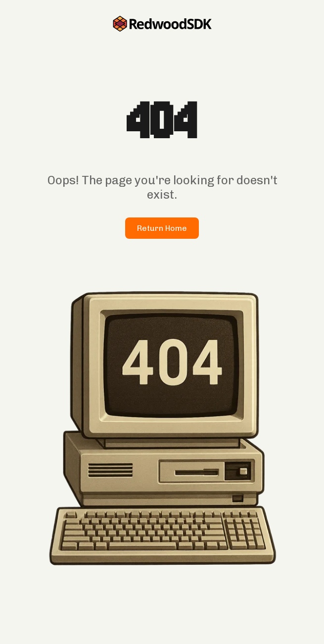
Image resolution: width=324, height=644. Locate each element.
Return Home (162, 228)
